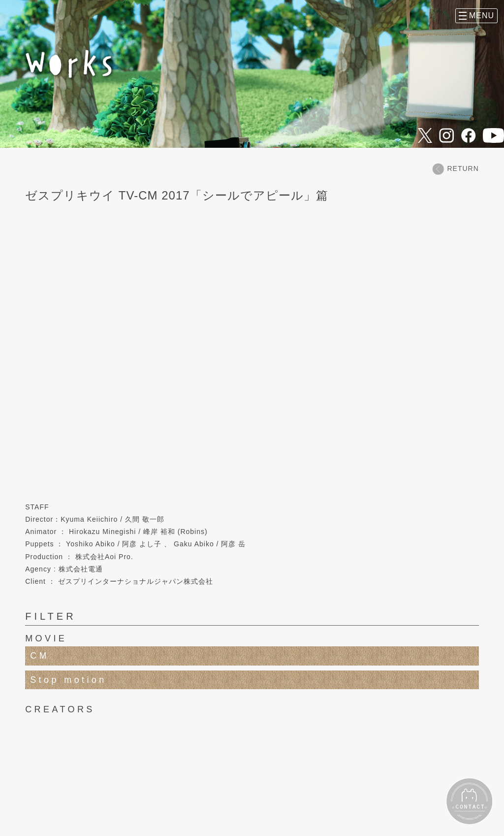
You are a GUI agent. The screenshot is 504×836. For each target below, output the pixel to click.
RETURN (455, 169)
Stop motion (68, 680)
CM (40, 656)
